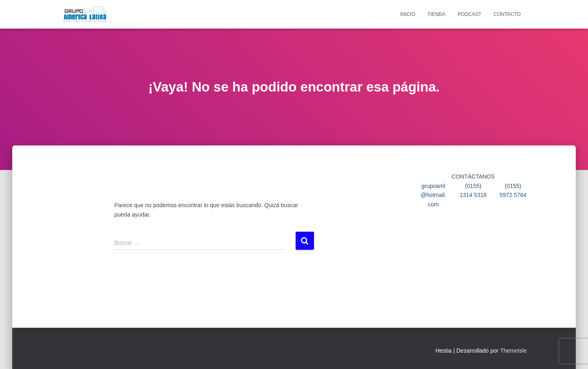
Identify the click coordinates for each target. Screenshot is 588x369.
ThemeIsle (513, 351)
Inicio (408, 14)
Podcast (470, 14)
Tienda (437, 14)
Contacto (507, 14)
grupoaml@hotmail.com (433, 195)
